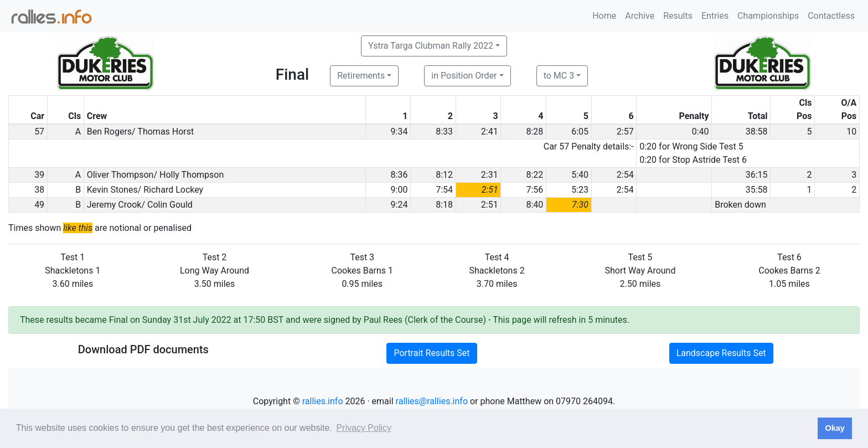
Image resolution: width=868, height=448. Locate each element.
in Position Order (464, 76)
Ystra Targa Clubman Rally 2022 (431, 46)
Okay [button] (835, 428)
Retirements (361, 76)
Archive (640, 16)
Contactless (831, 16)
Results (678, 16)
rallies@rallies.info (432, 401)
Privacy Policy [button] (364, 428)
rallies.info (323, 401)
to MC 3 (559, 76)
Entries (715, 16)
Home (604, 16)
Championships (768, 16)
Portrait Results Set (432, 353)
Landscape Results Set (721, 353)
